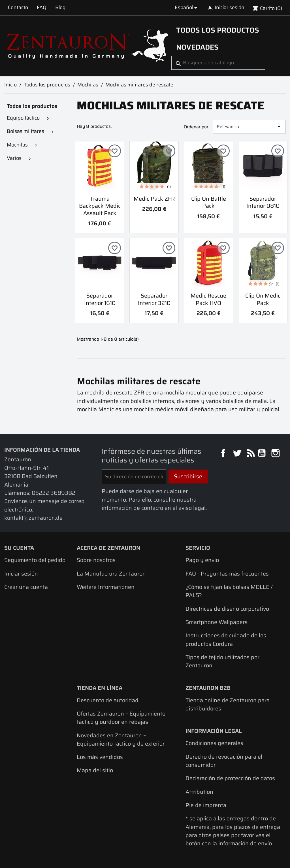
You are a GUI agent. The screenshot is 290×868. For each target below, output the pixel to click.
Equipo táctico (23, 118)
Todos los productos (218, 30)
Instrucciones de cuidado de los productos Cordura (226, 640)
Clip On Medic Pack (263, 299)
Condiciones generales (214, 743)
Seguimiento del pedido (35, 560)
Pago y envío (202, 560)
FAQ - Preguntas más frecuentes (227, 574)
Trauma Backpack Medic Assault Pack (100, 206)
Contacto (18, 7)
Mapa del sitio (95, 770)
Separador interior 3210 (154, 299)
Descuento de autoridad (108, 700)
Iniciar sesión (21, 574)
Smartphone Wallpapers (217, 622)
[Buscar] (218, 63)
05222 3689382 (54, 493)
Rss (250, 454)
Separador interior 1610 (100, 299)
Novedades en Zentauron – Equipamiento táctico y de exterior (121, 740)
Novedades (197, 47)
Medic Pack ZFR (154, 199)
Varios (14, 158)
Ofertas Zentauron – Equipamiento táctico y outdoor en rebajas (121, 718)
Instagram (276, 454)
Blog (60, 7)
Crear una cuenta (26, 587)
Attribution (199, 792)
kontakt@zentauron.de (33, 518)
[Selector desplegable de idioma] (187, 8)
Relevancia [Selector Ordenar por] (250, 127)
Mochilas (17, 145)
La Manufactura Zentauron (111, 574)
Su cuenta (19, 548)
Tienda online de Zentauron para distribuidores (228, 704)
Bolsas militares (25, 131)
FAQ (42, 7)
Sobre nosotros (96, 560)
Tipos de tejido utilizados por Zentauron (222, 661)
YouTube (262, 454)
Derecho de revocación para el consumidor (224, 761)
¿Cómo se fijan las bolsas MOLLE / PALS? (229, 591)
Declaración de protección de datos (230, 778)
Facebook (224, 454)
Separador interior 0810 (263, 202)
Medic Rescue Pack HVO (208, 299)
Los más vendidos (100, 757)
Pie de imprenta (206, 805)
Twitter (238, 454)
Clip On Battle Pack (209, 202)
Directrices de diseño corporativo (227, 609)
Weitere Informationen (106, 587)
